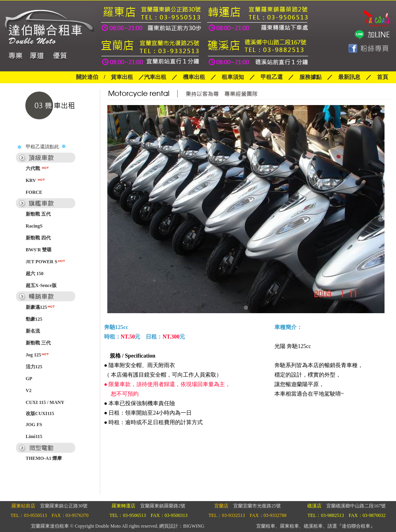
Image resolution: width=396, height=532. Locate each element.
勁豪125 (34, 319)
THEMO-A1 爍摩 (44, 458)
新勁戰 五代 (38, 214)
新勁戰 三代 (38, 343)
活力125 (34, 367)
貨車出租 (122, 77)
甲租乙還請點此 (42, 147)
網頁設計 (169, 526)
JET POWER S (46, 262)
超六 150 (35, 274)
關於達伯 (87, 77)
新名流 (33, 331)
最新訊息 (349, 77)
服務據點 (308, 77)
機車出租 (194, 77)
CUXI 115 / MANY (45, 402)
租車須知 (233, 77)
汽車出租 (155, 77)
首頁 (383, 77)
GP (29, 379)
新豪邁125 (41, 307)
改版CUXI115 (40, 413)
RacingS (34, 226)
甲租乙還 (272, 77)
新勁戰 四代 (38, 238)
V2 (29, 390)
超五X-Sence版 (41, 285)
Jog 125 (38, 355)
